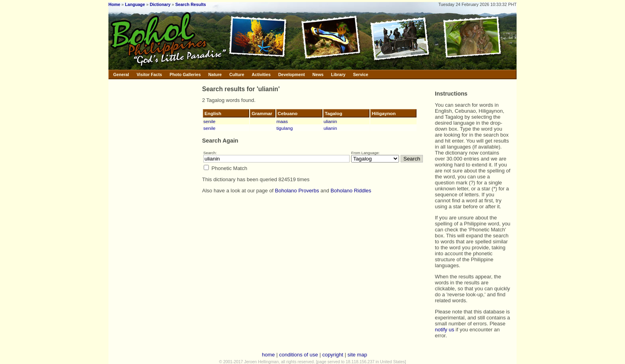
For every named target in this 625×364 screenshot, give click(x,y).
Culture (237, 74)
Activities (261, 74)
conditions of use (299, 355)
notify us (444, 330)
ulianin (330, 121)
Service (361, 74)
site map (357, 355)
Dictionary (160, 4)
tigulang (285, 128)
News (318, 74)
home (268, 355)
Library (338, 74)
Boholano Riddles (351, 191)
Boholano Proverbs (297, 191)
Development (292, 74)
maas (282, 121)
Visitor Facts (149, 74)
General (121, 74)
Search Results (191, 4)
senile (209, 121)
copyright (333, 355)
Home (114, 4)
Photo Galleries (185, 74)
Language (135, 4)
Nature (215, 74)
